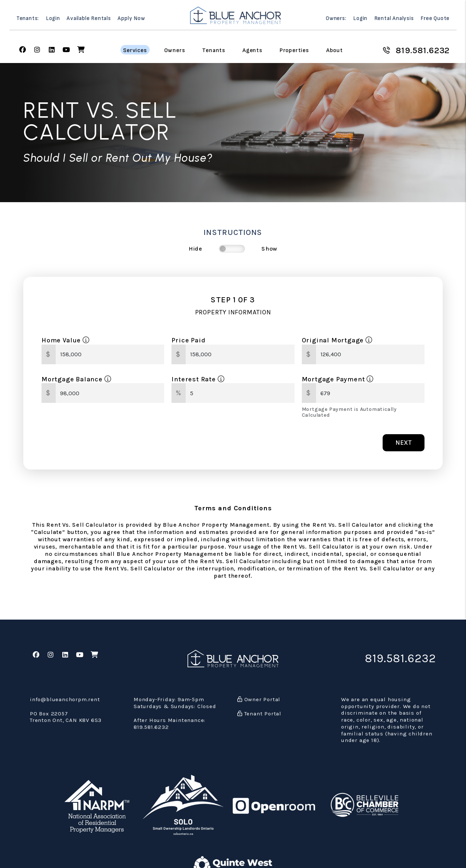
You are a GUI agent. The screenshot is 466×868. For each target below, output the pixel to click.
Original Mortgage (337, 340)
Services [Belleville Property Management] (135, 50)
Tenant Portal (259, 714)
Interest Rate (198, 379)
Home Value (66, 340)
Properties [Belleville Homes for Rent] (294, 50)
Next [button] (404, 443)
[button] (23, 50)
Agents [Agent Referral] (252, 50)
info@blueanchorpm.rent (65, 699)
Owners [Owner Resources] (175, 50)
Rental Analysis (394, 18)
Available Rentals (89, 18)
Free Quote (435, 18)
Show (269, 249)
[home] (236, 15)
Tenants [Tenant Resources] (214, 50)
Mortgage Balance (76, 379)
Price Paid (188, 340)
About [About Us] (335, 50)
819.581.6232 (423, 50)
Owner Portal (259, 699)
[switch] (232, 249)
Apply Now (131, 18)
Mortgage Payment (338, 379)
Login (53, 18)
